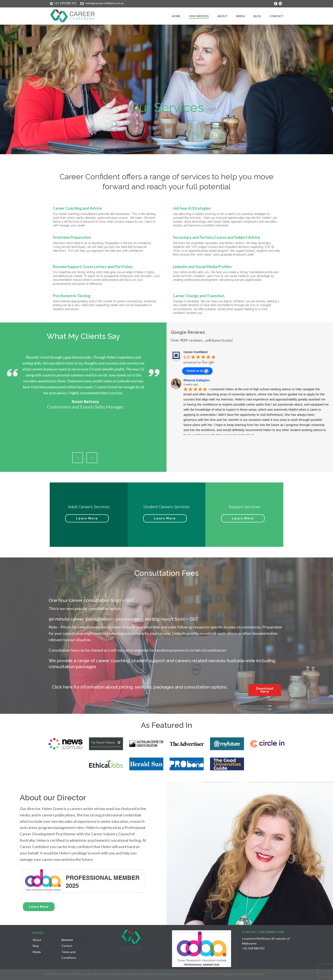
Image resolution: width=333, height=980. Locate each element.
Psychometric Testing (72, 296)
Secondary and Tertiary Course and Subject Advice (217, 237)
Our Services (199, 16)
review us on (197, 371)
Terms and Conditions (69, 955)
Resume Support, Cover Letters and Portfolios (93, 267)
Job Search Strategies (192, 208)
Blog (257, 16)
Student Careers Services (166, 507)
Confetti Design (166, 974)
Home (176, 16)
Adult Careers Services (89, 507)
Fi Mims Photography (252, 974)
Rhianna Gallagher (197, 380)
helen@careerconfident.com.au (105, 3)
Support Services (244, 507)
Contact (276, 16)
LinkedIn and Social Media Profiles (202, 267)
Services (67, 940)
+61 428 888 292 (65, 3)
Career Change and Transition (199, 296)
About (222, 16)
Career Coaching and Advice (77, 208)
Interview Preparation (72, 237)
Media (240, 16)
